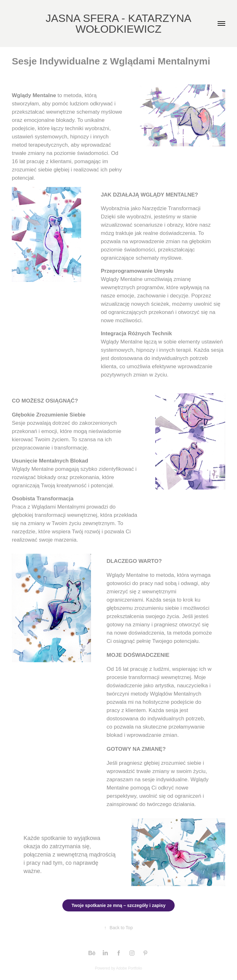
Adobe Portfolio (129, 968)
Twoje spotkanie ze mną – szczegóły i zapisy (118, 905)
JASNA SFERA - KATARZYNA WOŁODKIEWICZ (120, 23)
